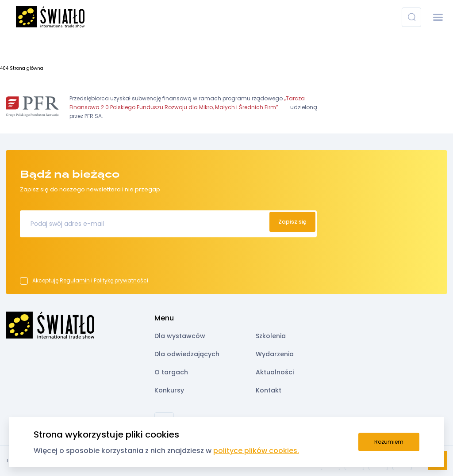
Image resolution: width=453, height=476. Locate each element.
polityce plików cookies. (256, 451)
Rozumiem (389, 442)
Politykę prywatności (121, 280)
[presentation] (87, 260)
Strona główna (27, 68)
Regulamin (75, 280)
